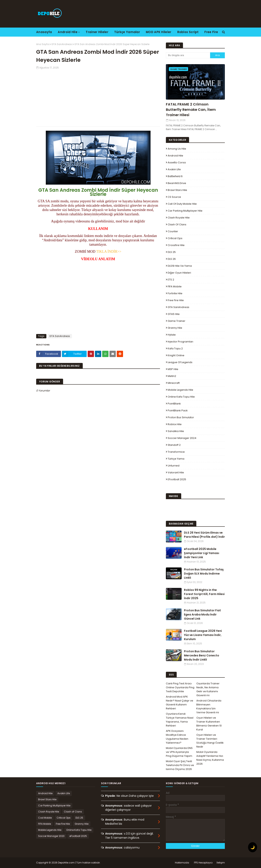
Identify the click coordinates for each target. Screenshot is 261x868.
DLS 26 (172, 259)
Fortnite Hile (175, 293)
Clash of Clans (177, 224)
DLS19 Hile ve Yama (180, 266)
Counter (173, 231)
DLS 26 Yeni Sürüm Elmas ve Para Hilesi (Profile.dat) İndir (204, 535)
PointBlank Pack (178, 410)
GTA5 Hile (174, 314)
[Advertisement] (98, 97)
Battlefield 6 (175, 176)
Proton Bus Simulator (181, 417)
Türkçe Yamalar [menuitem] (127, 32)
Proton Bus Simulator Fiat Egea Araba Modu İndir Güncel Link (202, 614)
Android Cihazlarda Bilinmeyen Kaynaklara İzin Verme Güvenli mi (209, 707)
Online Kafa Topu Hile (181, 397)
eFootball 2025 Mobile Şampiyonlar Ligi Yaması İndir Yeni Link (202, 553)
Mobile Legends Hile (180, 390)
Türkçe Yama (176, 459)
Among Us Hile (177, 149)
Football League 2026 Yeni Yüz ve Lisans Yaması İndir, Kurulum (203, 635)
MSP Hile (173, 369)
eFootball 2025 (177, 479)
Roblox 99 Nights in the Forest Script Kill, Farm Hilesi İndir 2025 (204, 594)
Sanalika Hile (176, 431)
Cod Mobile (45, 818)
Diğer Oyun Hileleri (179, 273)
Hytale (172, 335)
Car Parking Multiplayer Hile (185, 211)
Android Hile (175, 156)
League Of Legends (180, 362)
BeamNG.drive (177, 183)
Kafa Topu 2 (175, 348)
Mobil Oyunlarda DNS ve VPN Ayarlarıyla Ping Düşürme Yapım (179, 752)
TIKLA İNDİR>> (109, 252)
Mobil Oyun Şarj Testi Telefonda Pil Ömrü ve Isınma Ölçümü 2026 (180, 765)
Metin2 (172, 376)
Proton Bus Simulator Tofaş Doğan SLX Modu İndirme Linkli (204, 574)
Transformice (176, 452)
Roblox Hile (175, 424)
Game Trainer (176, 321)
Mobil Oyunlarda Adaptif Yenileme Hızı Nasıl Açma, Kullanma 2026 (210, 758)
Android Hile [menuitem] (68, 32)
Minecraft (174, 383)
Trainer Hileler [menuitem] (97, 32)
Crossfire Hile (176, 245)
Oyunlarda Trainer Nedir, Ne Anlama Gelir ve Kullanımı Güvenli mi (208, 689)
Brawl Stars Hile (177, 190)
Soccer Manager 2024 (182, 438)
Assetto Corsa (177, 162)
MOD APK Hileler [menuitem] (159, 32)
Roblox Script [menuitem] (188, 32)
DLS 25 (172, 252)
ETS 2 (171, 280)
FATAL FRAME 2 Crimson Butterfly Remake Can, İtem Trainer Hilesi (191, 110)
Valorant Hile (176, 472)
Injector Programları (180, 342)
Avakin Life (174, 169)
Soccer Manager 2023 (51, 836)
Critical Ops (175, 238)
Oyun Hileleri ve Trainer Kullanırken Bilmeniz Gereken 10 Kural (209, 724)
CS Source (174, 197)
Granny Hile (175, 328)
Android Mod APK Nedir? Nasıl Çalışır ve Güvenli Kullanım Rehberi (180, 703)
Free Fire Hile (176, 300)
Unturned (174, 466)
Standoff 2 (174, 445)
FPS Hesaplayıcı (203, 863)
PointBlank (174, 404)
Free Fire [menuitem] (211, 32)
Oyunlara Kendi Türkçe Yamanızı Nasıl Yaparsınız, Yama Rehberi (180, 720)
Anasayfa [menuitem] (44, 32)
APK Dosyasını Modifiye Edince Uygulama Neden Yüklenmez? (177, 737)
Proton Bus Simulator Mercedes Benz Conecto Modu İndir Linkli (202, 655)
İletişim (221, 863)
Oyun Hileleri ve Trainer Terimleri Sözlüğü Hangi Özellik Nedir (210, 741)
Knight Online (176, 355)
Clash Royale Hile (179, 218)
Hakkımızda (182, 863)
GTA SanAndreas (62, 44)
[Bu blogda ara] (188, 55)
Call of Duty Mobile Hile (182, 204)
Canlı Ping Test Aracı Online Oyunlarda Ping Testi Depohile (180, 687)
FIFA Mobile (175, 286)
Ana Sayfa (43, 44)
